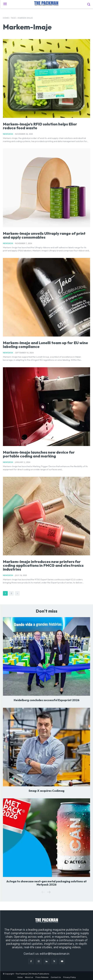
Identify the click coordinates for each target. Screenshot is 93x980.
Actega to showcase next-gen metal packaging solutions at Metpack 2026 (47, 883)
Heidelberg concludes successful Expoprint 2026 (47, 700)
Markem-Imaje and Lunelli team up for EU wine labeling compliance (45, 345)
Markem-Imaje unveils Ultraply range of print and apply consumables (44, 235)
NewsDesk (8, 134)
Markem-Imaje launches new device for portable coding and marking (39, 454)
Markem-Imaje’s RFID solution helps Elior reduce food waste (40, 126)
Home (6, 18)
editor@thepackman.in (55, 954)
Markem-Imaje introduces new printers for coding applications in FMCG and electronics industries (43, 565)
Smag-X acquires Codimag (47, 791)
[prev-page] (43, 892)
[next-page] (17, 593)
